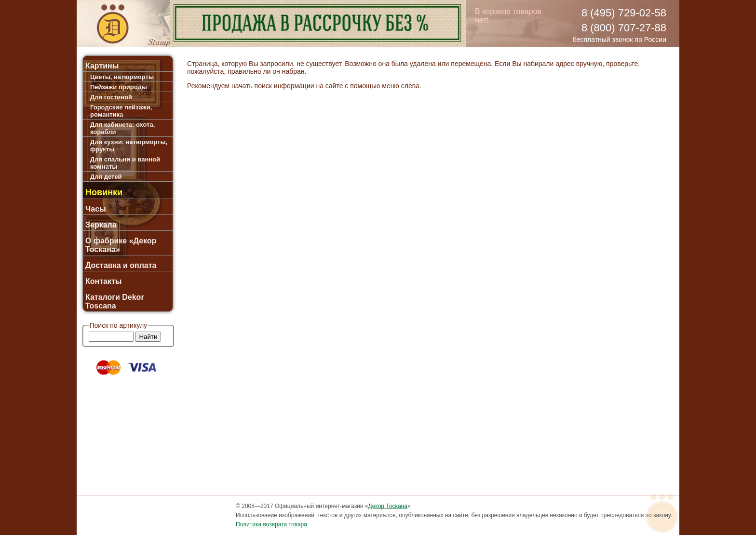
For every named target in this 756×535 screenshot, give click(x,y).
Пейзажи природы (119, 87)
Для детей (106, 177)
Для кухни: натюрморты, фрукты (129, 146)
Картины (102, 66)
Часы (96, 209)
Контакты (103, 281)
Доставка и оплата (121, 265)
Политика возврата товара (271, 524)
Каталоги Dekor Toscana (115, 301)
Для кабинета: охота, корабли (122, 128)
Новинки (104, 192)
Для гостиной (111, 97)
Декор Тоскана (388, 506)
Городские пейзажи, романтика (121, 111)
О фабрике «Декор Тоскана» (121, 245)
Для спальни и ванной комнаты (125, 163)
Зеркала (101, 225)
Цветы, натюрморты (122, 77)
